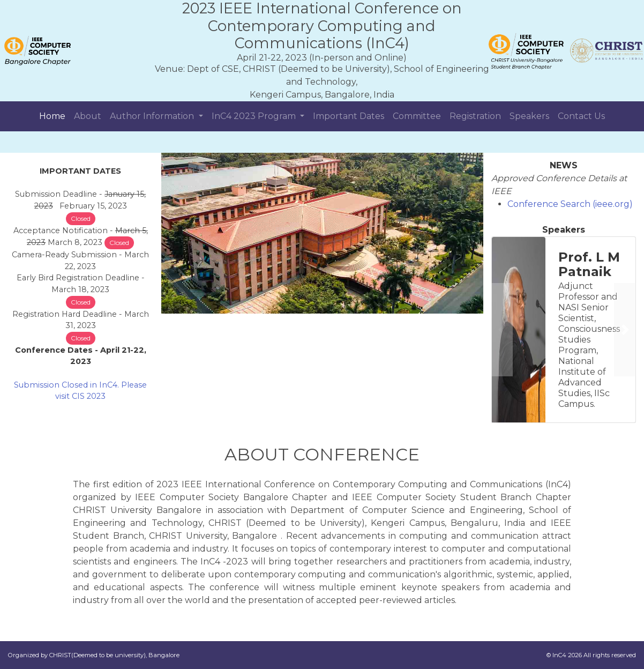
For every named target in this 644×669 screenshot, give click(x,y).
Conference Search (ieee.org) (570, 204)
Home (52, 116)
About (88, 116)
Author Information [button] (153, 116)
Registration (475, 116)
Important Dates (349, 116)
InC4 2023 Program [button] (255, 116)
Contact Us (581, 116)
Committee (417, 116)
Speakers (529, 116)
